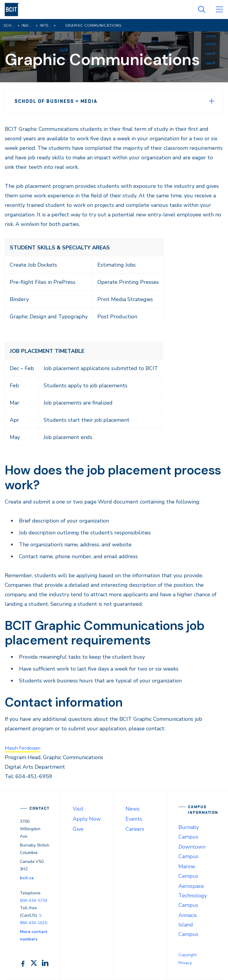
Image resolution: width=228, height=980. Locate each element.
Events (134, 819)
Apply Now (87, 819)
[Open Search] (201, 10)
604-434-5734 (34, 900)
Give (78, 829)
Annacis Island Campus (188, 925)
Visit (78, 809)
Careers (135, 829)
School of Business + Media (56, 101)
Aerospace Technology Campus (193, 896)
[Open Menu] (219, 10)
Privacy (185, 963)
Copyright (187, 955)
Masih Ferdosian (24, 748)
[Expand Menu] (212, 101)
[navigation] (14, 10)
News (133, 809)
